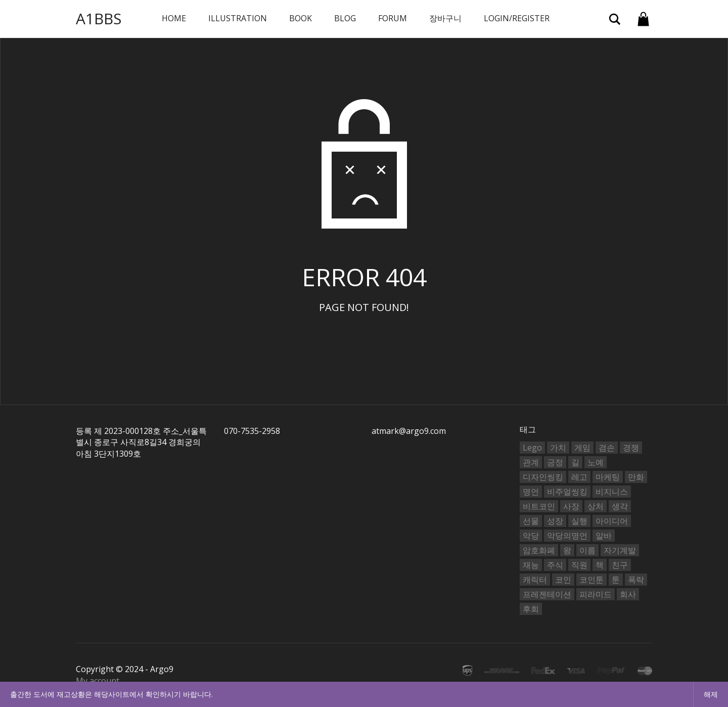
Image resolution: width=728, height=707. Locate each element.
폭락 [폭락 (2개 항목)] (636, 580)
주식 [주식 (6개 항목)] (555, 565)
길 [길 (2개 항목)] (575, 462)
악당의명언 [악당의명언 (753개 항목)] (567, 536)
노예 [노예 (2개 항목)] (596, 462)
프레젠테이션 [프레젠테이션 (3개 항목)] (547, 594)
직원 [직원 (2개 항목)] (579, 565)
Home (174, 18)
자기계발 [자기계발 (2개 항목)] (620, 550)
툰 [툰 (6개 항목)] (616, 580)
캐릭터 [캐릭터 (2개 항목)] (535, 580)
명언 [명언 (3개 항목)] (531, 492)
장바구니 (445, 18)
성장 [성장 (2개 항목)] (555, 521)
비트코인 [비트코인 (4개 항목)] (539, 506)
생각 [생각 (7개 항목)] (620, 506)
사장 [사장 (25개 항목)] (571, 506)
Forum (393, 18)
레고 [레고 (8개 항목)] (579, 477)
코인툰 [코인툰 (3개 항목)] (591, 580)
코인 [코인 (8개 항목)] (563, 580)
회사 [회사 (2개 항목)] (628, 594)
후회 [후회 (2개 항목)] (531, 609)
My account (98, 681)
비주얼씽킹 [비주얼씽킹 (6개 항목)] (567, 492)
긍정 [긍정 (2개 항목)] (555, 462)
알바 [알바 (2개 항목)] (604, 536)
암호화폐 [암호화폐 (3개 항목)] (539, 550)
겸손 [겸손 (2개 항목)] (607, 448)
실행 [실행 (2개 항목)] (579, 521)
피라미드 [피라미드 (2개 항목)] (596, 594)
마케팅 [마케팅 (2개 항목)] (608, 477)
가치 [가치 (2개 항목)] (558, 448)
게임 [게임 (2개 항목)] (582, 448)
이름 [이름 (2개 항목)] (587, 550)
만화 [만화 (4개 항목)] (636, 477)
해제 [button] (711, 694)
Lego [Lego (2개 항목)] (532, 448)
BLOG (345, 18)
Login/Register (517, 18)
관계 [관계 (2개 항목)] (531, 462)
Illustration (238, 18)
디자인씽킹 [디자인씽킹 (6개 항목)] (543, 477)
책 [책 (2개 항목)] (600, 565)
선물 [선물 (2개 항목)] (531, 521)
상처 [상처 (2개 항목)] (596, 506)
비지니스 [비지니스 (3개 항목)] (612, 492)
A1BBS (99, 18)
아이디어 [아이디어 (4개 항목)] (612, 521)
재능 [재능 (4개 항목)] (531, 565)
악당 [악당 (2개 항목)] (531, 536)
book (301, 18)
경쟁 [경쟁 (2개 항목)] (631, 448)
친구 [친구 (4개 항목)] (620, 565)
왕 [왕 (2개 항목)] (567, 550)
